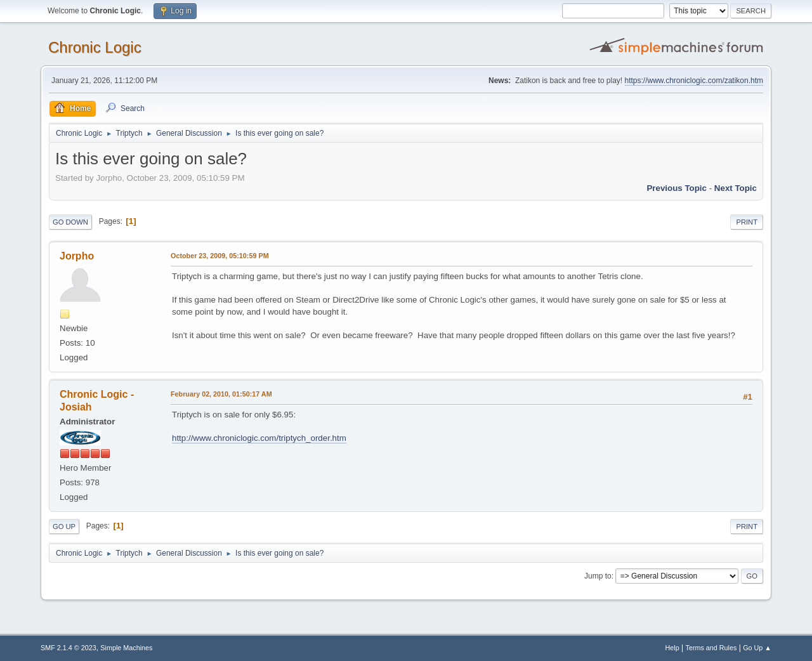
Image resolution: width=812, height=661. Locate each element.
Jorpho (77, 256)
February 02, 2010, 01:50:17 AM (221, 394)
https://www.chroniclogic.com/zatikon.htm (694, 81)
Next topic (736, 188)
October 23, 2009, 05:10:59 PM (220, 256)
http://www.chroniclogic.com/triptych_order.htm (259, 438)
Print (747, 222)
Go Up (64, 527)
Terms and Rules (711, 648)
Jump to (598, 576)
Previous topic (677, 188)
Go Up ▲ (757, 648)
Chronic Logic (95, 47)
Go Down (70, 222)
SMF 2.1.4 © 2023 (69, 648)
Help (672, 648)
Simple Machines (126, 648)
